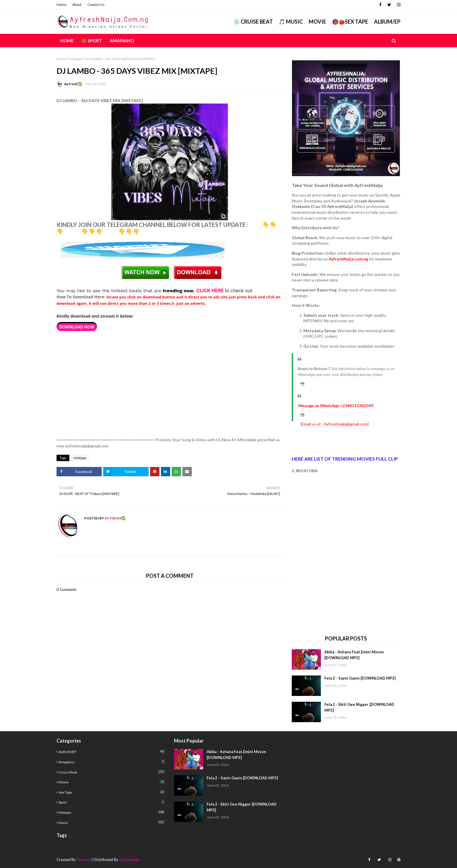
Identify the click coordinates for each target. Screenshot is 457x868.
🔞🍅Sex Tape (350, 22)
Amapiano (112, 762)
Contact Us (96, 5)
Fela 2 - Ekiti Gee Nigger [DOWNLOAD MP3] (359, 707)
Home (61, 5)
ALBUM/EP (387, 22)
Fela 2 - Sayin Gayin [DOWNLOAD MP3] (360, 678)
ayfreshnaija (129, 860)
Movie (317, 22)
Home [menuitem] (67, 41)
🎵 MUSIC (291, 22)
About (77, 5)
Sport (112, 802)
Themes (84, 860)
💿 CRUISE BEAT (253, 22)
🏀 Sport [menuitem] (92, 41)
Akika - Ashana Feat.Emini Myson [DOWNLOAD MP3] (354, 655)
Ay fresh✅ (73, 84)
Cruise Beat (112, 772)
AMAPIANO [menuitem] (122, 41)
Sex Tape (112, 792)
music (112, 822)
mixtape (76, 59)
